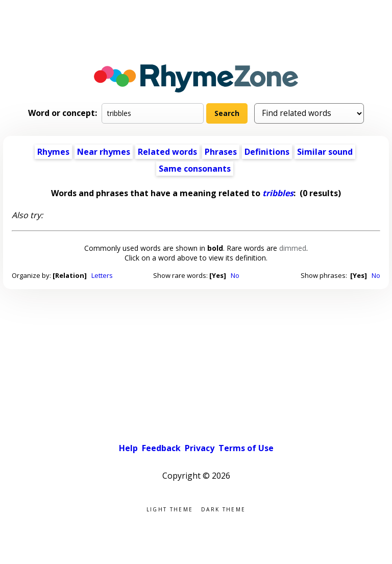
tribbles (278, 193)
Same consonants (195, 169)
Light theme (170, 509)
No (235, 275)
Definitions (267, 152)
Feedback (161, 448)
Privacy (200, 448)
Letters (102, 275)
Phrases (221, 152)
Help (128, 448)
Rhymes (53, 152)
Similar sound (325, 152)
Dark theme (223, 509)
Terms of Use (246, 448)
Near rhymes (104, 152)
